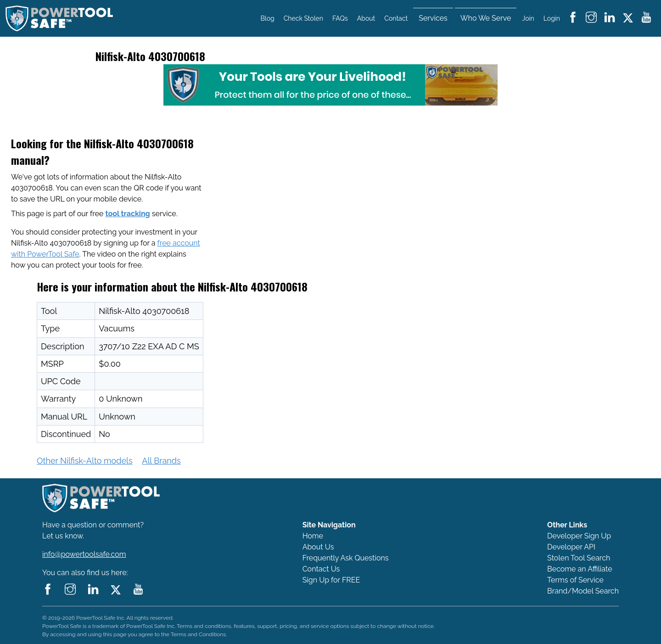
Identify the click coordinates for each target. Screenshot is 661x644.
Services (433, 18)
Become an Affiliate (580, 569)
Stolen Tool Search (579, 558)
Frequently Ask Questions (346, 558)
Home (313, 536)
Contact (396, 18)
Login (552, 18)
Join (528, 18)
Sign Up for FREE (331, 580)
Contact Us (321, 569)
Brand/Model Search (583, 591)
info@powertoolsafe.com (84, 554)
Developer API (571, 547)
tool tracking (128, 214)
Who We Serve (486, 18)
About (366, 18)
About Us (318, 547)
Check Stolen (303, 18)
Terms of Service (575, 580)
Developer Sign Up (579, 536)
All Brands (161, 461)
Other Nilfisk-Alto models (85, 461)
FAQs (340, 18)
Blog (268, 18)
